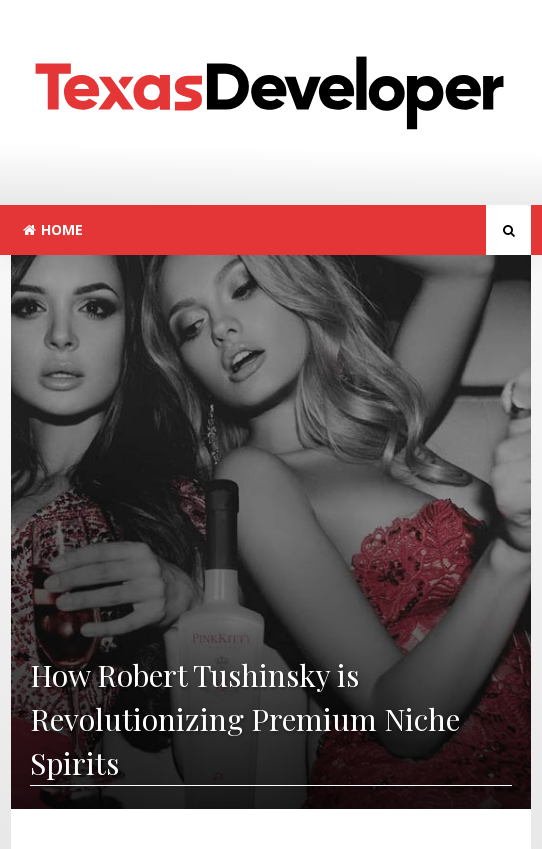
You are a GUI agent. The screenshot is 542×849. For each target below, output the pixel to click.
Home (53, 229)
